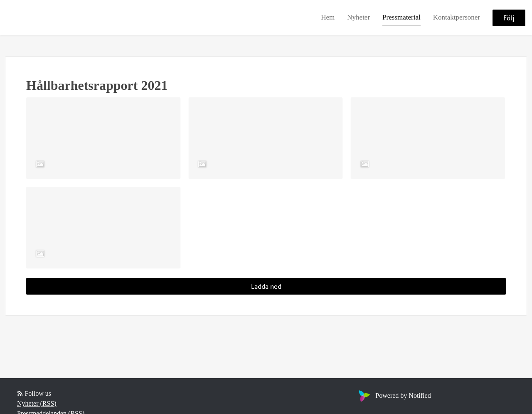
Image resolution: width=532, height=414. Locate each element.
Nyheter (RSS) (37, 403)
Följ (509, 18)
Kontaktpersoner (457, 17)
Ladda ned (266, 286)
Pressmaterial (401, 17)
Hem (328, 17)
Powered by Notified (394, 395)
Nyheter (358, 17)
